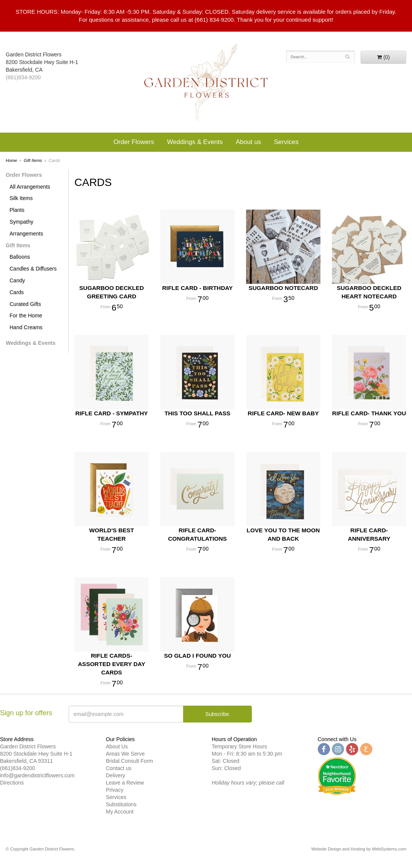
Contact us (119, 768)
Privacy (115, 790)
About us (248, 142)
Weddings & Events (195, 142)
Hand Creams (26, 327)
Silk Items (21, 198)
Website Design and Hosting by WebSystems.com (359, 849)
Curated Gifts (25, 304)
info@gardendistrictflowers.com (37, 775)
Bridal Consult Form (130, 761)
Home (11, 160)
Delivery (116, 775)
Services (286, 142)
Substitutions (121, 804)
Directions (12, 783)
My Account (120, 812)
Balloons (20, 257)
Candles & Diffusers (33, 269)
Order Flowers (134, 142)
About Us (117, 746)
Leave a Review (125, 783)
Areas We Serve (126, 754)
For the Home (26, 315)
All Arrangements (30, 187)
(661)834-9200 (23, 77)
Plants (17, 210)
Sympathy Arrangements (26, 228)
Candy (17, 280)
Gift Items (33, 160)
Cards (17, 292)
